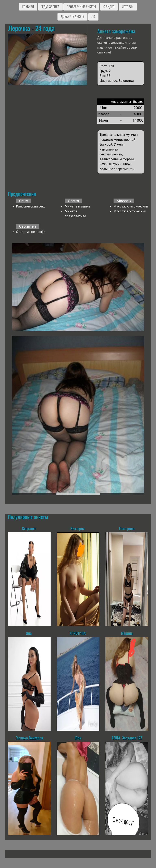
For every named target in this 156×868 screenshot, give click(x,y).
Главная (28, 7)
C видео (109, 7)
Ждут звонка (50, 7)
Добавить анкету (72, 16)
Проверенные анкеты (81, 7)
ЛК (93, 16)
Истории (128, 7)
